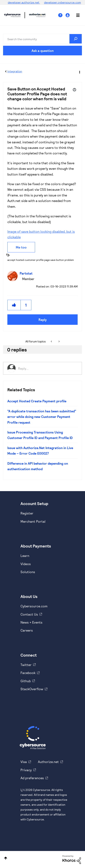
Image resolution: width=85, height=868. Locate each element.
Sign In (68, 15)
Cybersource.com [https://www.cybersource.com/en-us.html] (34, 606)
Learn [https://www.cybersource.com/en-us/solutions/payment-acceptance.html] (25, 556)
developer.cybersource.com (62, 2)
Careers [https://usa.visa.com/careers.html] (27, 630)
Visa (24, 762)
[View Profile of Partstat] (27, 273)
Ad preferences (32, 778)
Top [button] (6, 858)
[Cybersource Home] (33, 738)
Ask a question (43, 51)
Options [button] (79, 72)
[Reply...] (48, 368)
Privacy (26, 770)
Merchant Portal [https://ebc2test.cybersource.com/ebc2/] (33, 521)
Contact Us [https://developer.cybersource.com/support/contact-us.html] (29, 614)
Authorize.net (48, 762)
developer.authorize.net (24, 2)
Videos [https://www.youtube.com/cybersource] (26, 564)
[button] (14, 305)
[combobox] (42, 39)
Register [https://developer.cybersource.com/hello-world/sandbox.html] (27, 513)
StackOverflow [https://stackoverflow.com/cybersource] (32, 689)
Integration (15, 71)
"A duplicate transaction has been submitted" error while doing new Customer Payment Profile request (42, 417)
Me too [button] (21, 247)
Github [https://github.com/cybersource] (26, 681)
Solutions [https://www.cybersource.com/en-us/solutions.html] (28, 572)
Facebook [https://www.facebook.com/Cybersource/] (28, 673)
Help (62, 15)
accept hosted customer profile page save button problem (41, 260)
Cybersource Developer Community (12, 15)
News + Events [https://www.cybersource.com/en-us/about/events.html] (31, 622)
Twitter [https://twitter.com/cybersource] (26, 665)
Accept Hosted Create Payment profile (37, 401)
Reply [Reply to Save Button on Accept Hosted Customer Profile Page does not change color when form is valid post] (43, 320)
